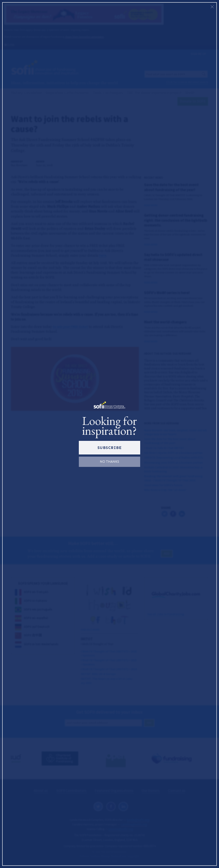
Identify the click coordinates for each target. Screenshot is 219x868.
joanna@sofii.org (121, 829)
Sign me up (198, 54)
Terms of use (118, 856)
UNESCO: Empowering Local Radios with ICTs (174, 458)
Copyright (133, 856)
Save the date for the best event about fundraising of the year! (171, 187)
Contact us (177, 791)
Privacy (105, 856)
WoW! (190, 93)
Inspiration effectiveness (67, 93)
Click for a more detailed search (187, 82)
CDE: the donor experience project (154, 93)
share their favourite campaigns (84, 37)
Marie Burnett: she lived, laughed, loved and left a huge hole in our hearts (176, 432)
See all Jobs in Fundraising (166, 614)
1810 (115, 861)
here (103, 255)
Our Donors (151, 791)
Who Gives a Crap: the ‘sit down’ (165, 490)
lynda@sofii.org (138, 820)
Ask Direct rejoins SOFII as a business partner (173, 453)
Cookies (95, 856)
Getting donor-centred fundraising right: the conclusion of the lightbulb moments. (176, 220)
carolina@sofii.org (134, 824)
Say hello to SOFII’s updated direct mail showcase (173, 257)
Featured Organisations (114, 791)
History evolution (26, 93)
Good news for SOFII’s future (163, 485)
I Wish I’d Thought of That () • (109, 669)
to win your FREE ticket (70, 327)
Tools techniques (108, 93)
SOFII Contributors (72, 791)
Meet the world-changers (165, 322)
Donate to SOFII (193, 101)
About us (41, 791)
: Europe (98, 674)
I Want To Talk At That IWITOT (164, 448)
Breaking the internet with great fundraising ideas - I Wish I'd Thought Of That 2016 (173, 478)
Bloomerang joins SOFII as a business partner (174, 463)
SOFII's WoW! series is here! (167, 293)
